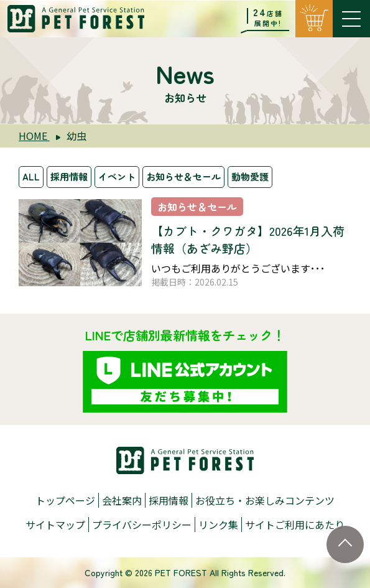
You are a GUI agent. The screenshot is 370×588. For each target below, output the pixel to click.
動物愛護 (250, 176)
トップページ (65, 500)
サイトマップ (55, 525)
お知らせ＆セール (183, 176)
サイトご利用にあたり (295, 525)
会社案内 (122, 500)
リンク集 (218, 525)
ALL (31, 176)
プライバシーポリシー (142, 525)
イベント (117, 176)
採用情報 (69, 176)
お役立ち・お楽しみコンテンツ (265, 500)
